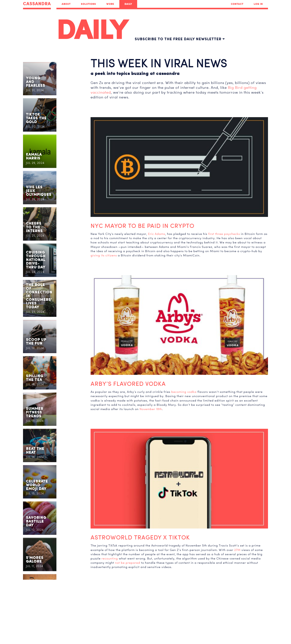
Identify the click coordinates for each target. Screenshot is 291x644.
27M (237, 550)
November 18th (151, 409)
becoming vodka (184, 392)
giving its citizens (104, 255)
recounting (110, 558)
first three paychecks (224, 234)
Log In (258, 4)
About (66, 4)
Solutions (88, 4)
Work (110, 4)
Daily (128, 4)
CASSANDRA (37, 4)
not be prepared (128, 563)
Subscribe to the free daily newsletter (180, 39)
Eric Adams (157, 234)
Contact (237, 4)
